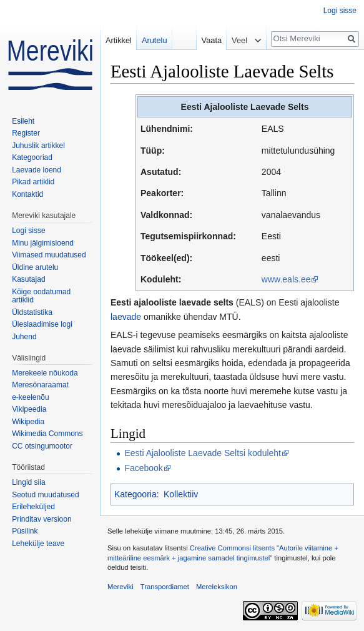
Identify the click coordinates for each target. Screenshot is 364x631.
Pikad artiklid (33, 182)
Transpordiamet (165, 587)
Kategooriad (32, 157)
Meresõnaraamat (40, 385)
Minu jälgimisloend (43, 243)
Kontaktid (27, 194)
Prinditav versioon (42, 519)
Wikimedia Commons (47, 434)
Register (26, 133)
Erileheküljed (33, 507)
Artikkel (119, 40)
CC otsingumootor (42, 446)
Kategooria (135, 494)
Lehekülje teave (38, 544)
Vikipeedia (29, 409)
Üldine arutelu (35, 267)
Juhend (24, 337)
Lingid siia (28, 482)
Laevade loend (37, 170)
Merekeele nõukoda (45, 373)
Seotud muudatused (45, 495)
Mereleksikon (217, 587)
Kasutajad (28, 279)
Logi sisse (340, 11)
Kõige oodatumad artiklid (41, 296)
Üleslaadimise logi (42, 324)
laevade (126, 317)
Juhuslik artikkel (38, 146)
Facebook (143, 468)
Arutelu (155, 40)
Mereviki (121, 587)
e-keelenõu (30, 397)
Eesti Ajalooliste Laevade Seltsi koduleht (203, 453)
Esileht (23, 121)
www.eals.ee (286, 279)
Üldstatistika (32, 312)
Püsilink (25, 531)
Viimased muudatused (49, 255)
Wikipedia (28, 422)
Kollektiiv (181, 494)
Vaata (208, 40)
